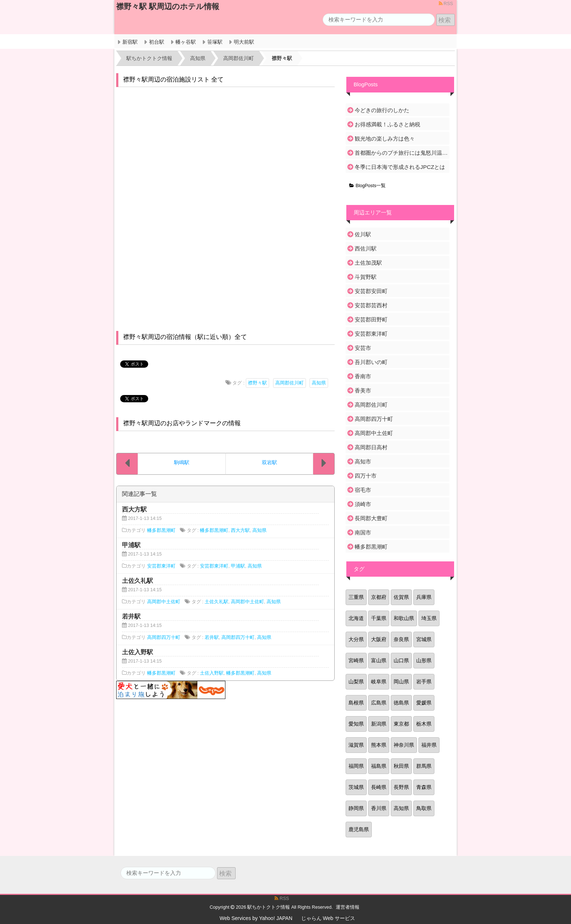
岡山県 (401, 682)
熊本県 (379, 745)
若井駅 (212, 637)
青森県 (424, 787)
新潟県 (379, 724)
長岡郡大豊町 (371, 518)
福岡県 (356, 766)
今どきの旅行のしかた (382, 110)
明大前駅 (244, 42)
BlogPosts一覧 (367, 186)
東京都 (401, 724)
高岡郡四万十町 (164, 637)
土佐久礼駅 (216, 602)
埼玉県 (429, 618)
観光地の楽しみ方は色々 (385, 139)
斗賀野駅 (366, 277)
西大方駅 (240, 530)
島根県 (356, 703)
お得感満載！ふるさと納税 (387, 124)
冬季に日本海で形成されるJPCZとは (400, 167)
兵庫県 (424, 597)
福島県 (379, 766)
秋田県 (401, 766)
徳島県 (401, 703)
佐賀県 (401, 597)
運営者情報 (348, 907)
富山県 (379, 660)
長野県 (401, 787)
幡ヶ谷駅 (186, 42)
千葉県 (379, 618)
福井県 (429, 745)
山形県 (424, 660)
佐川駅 (363, 234)
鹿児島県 (359, 829)
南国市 (363, 532)
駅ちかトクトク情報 (269, 907)
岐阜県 (379, 682)
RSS (446, 4)
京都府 (379, 597)
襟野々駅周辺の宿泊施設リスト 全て (174, 80)
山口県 (401, 660)
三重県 (356, 597)
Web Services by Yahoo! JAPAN (256, 918)
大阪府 (379, 639)
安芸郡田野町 (371, 319)
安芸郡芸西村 (371, 305)
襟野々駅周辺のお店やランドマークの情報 (182, 423)
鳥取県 (424, 808)
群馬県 (424, 766)
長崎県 (379, 787)
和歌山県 (404, 618)
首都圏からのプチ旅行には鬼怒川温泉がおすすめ (401, 153)
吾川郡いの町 (371, 362)
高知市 (363, 461)
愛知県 (356, 724)
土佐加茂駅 (368, 263)
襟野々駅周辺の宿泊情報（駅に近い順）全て (185, 337)
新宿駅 (130, 42)
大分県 (356, 639)
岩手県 (424, 682)
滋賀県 (356, 745)
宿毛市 (363, 490)
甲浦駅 (238, 566)
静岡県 (356, 808)
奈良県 (401, 639)
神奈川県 (404, 745)
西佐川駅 (366, 248)
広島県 (379, 703)
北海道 (356, 618)
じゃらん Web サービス (328, 918)
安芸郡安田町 (371, 291)
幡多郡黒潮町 (161, 530)
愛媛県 (424, 703)
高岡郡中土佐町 (164, 602)
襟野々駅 (257, 383)
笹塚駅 (215, 42)
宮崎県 (356, 660)
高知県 (319, 383)
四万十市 (366, 476)
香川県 (379, 808)
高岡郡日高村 (371, 447)
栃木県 (424, 724)
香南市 (363, 376)
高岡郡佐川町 (290, 383)
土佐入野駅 (212, 673)
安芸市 (363, 348)
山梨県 (356, 682)
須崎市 (363, 504)
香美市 (363, 390)
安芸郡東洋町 (161, 566)
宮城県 (424, 639)
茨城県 (356, 787)
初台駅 (157, 42)
